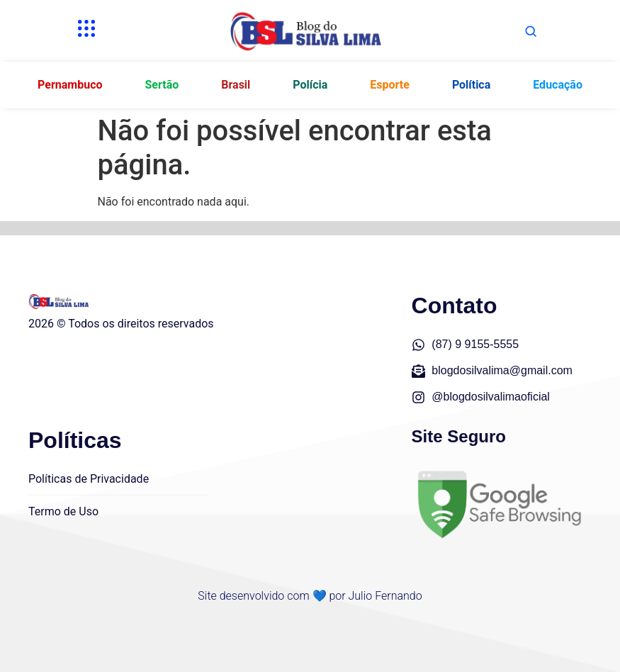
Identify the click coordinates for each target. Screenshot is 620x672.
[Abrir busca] (531, 31)
